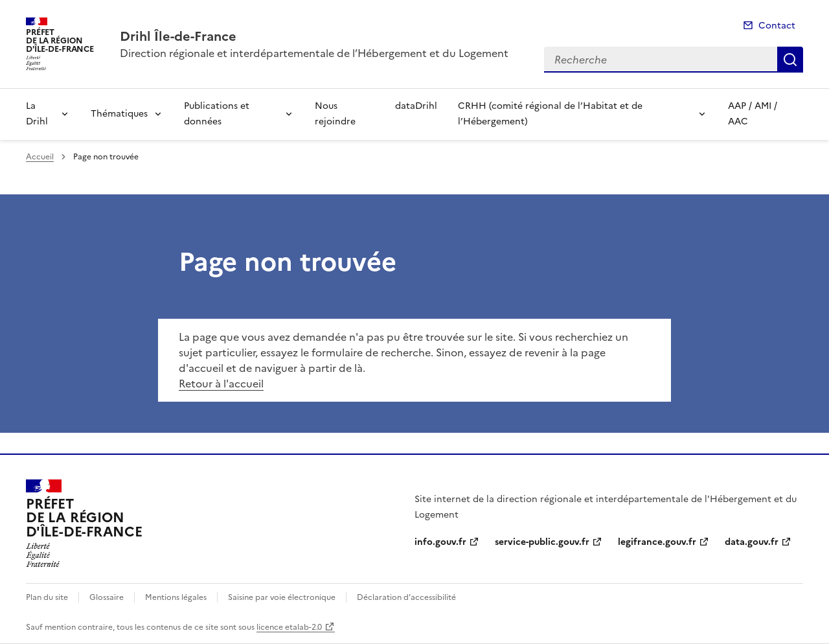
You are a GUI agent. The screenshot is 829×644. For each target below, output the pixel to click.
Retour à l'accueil (221, 384)
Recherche (790, 60)
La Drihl (37, 114)
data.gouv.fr (752, 542)
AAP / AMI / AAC (753, 114)
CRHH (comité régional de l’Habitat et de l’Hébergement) (550, 114)
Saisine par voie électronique (282, 597)
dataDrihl (416, 106)
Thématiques (119, 114)
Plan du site (47, 597)
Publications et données (217, 114)
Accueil (40, 157)
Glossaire (107, 597)
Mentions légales (176, 597)
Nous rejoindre (335, 114)
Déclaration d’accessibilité (406, 597)
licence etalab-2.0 (289, 627)
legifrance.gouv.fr (657, 542)
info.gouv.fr (440, 542)
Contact (777, 26)
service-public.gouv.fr (542, 542)
